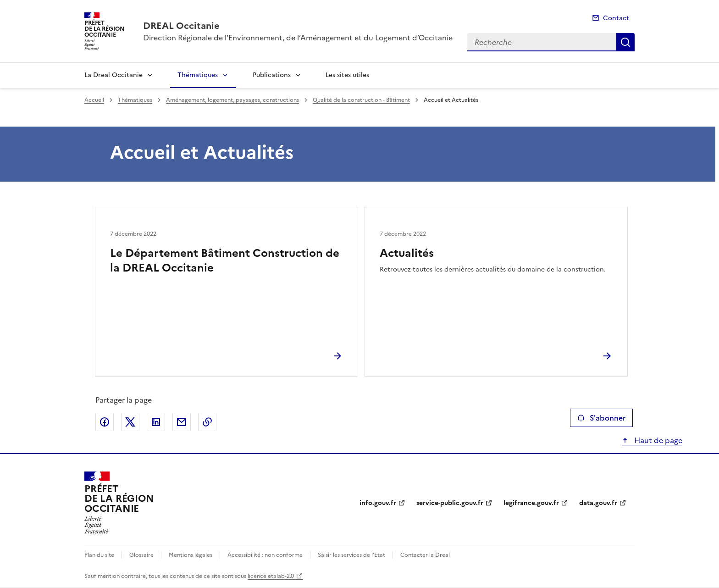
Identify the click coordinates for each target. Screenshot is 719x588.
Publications (272, 75)
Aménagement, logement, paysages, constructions (232, 100)
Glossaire (141, 555)
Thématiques (198, 75)
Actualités (407, 253)
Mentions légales (191, 555)
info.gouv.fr (378, 503)
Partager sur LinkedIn (156, 422)
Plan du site (99, 555)
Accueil (94, 100)
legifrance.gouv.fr (531, 503)
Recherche (625, 42)
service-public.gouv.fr (450, 503)
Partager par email (182, 422)
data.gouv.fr (598, 503)
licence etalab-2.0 (271, 576)
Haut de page (657, 440)
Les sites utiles (347, 75)
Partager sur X (130, 422)
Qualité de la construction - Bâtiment (361, 100)
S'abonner (601, 418)
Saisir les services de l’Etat (351, 555)
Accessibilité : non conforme (265, 555)
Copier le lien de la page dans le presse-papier (207, 422)
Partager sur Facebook (105, 422)
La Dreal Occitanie (113, 75)
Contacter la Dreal (425, 555)
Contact (616, 18)
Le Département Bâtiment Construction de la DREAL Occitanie (225, 261)
